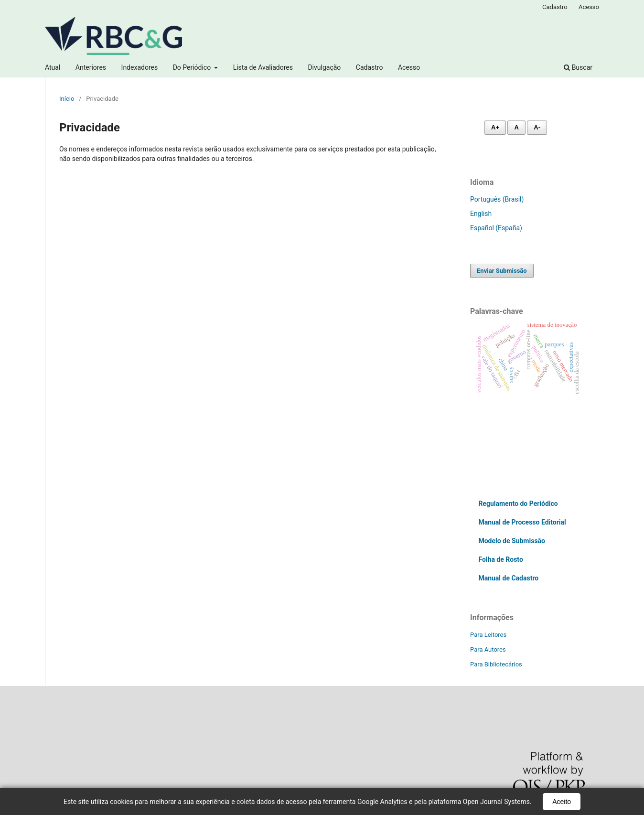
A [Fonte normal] (516, 127)
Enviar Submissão (502, 271)
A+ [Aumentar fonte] (495, 127)
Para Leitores (488, 635)
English (481, 214)
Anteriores (91, 67)
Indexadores (140, 67)
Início (67, 99)
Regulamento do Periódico (518, 504)
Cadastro (370, 67)
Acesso (409, 67)
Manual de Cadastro (508, 578)
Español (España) (496, 228)
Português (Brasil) (497, 199)
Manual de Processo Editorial (522, 522)
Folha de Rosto (500, 559)
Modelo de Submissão (512, 541)
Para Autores (488, 649)
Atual (53, 67)
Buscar (578, 67)
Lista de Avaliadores (263, 67)
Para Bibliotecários (496, 664)
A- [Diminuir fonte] (537, 127)
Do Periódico (193, 67)
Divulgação (324, 67)
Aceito (562, 802)
